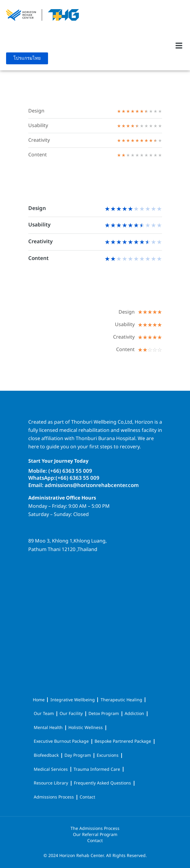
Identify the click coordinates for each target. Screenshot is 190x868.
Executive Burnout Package (61, 741)
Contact (87, 797)
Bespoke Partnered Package (123, 741)
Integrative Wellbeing (73, 700)
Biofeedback (46, 755)
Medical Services (51, 769)
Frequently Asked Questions (102, 783)
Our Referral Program (95, 835)
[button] (179, 46)
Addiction (134, 714)
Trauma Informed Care (97, 769)
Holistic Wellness (86, 728)
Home (39, 700)
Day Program (78, 755)
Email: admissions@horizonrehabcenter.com (83, 486)
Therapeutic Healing (121, 700)
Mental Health (48, 728)
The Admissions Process (95, 829)
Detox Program (104, 714)
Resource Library (51, 783)
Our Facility (71, 714)
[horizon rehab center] (95, 580)
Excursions (108, 755)
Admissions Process (54, 797)
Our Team (44, 714)
